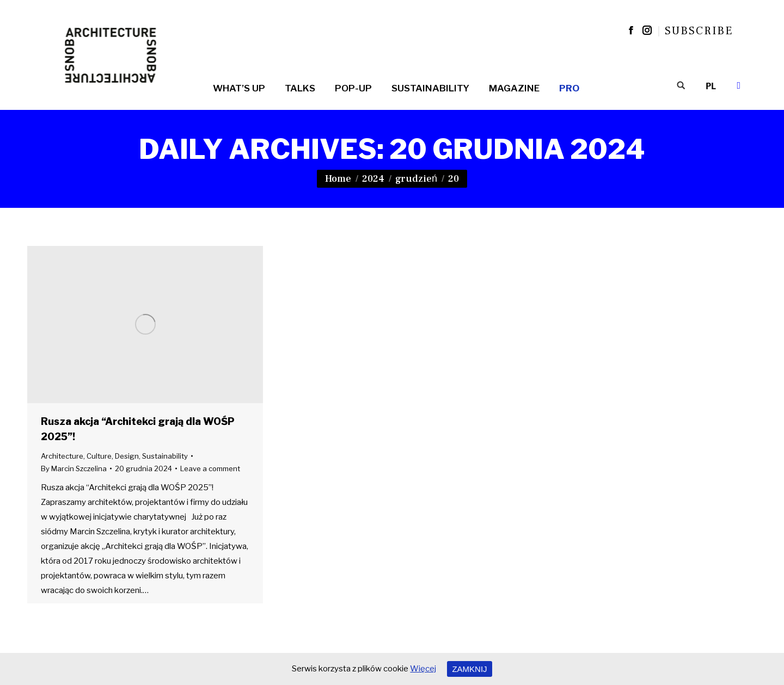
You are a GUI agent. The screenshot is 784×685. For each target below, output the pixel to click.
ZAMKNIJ (469, 669)
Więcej (423, 669)
